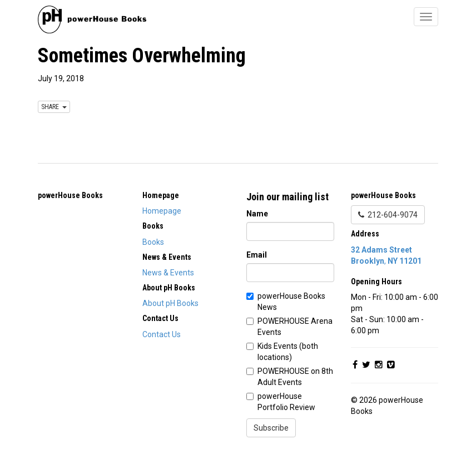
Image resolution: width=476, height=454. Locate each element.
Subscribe (271, 428)
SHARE (54, 107)
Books (153, 242)
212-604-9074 (388, 215)
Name (257, 214)
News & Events (168, 273)
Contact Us (162, 334)
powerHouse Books (70, 195)
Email (257, 255)
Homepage (162, 211)
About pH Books (170, 303)
